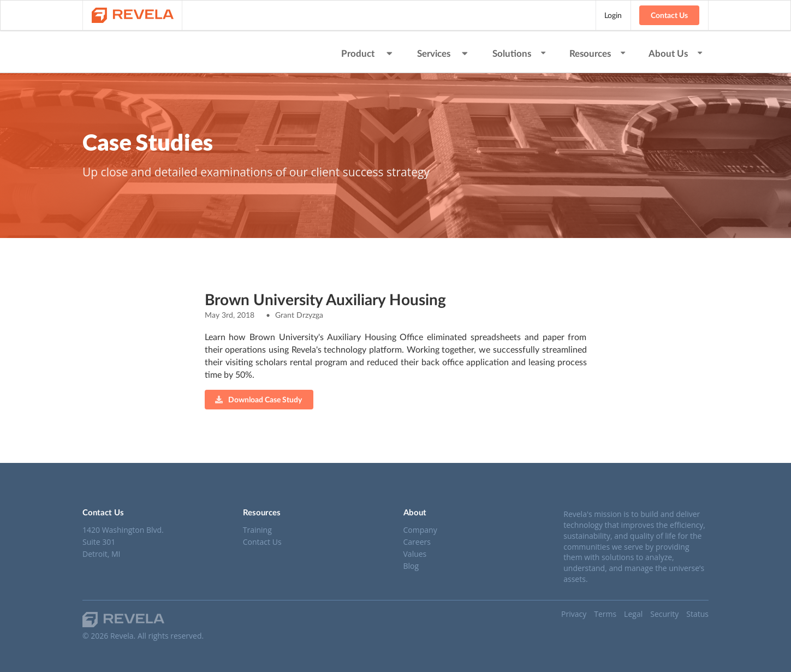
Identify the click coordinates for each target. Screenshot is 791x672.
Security (664, 614)
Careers (417, 542)
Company (420, 530)
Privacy (574, 614)
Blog (411, 566)
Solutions (520, 53)
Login (613, 15)
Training (257, 530)
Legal (633, 614)
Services (444, 53)
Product (368, 53)
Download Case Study (258, 399)
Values (415, 554)
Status (697, 614)
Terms (605, 614)
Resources (598, 53)
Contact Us (669, 15)
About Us (676, 53)
